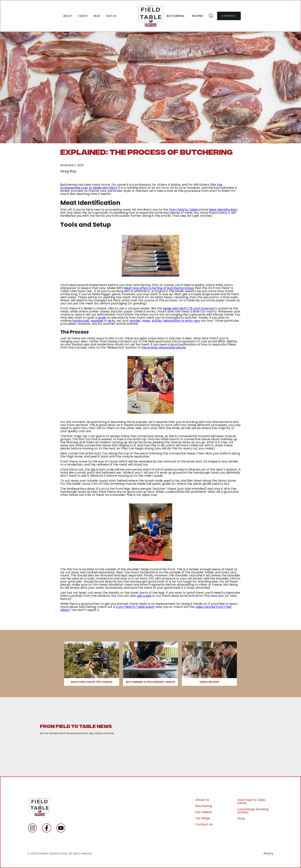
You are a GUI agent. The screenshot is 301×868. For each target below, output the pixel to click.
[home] (151, 16)
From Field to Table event (135, 607)
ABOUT (68, 16)
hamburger (81, 321)
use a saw (144, 596)
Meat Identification (223, 210)
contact (229, 16)
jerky (112, 321)
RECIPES (198, 16)
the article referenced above (164, 347)
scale (102, 318)
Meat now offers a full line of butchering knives (159, 288)
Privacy (269, 853)
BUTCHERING (176, 16)
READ (97, 16)
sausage (97, 321)
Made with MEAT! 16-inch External (188, 308)
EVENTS (83, 16)
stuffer (157, 321)
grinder (135, 321)
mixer (146, 321)
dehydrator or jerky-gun (182, 321)
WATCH (111, 16)
